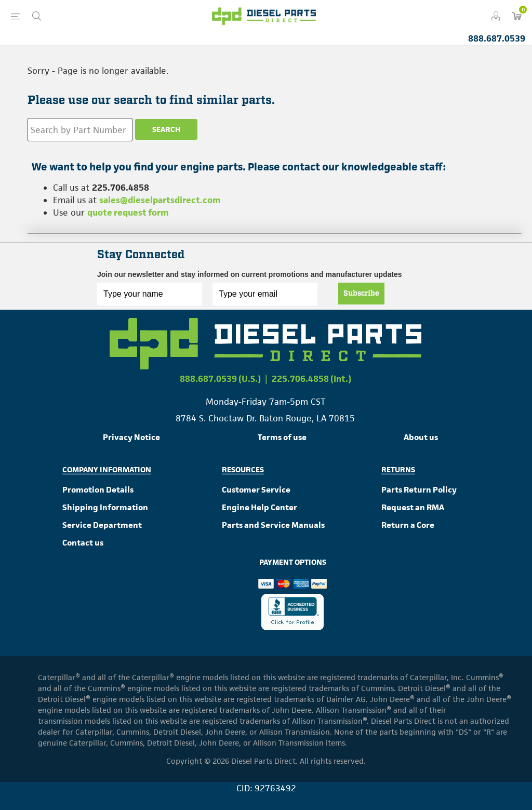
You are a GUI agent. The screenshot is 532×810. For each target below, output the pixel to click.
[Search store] (80, 130)
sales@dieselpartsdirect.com (160, 200)
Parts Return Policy (419, 490)
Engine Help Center (260, 507)
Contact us (83, 543)
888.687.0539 (497, 38)
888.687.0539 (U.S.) (220, 379)
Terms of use (282, 437)
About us (421, 437)
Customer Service (256, 490)
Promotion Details (98, 490)
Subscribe (361, 294)
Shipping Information (105, 507)
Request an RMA (413, 507)
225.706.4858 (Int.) (311, 379)
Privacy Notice (131, 437)
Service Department (102, 525)
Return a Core (408, 525)
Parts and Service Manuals (273, 525)
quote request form (128, 213)
